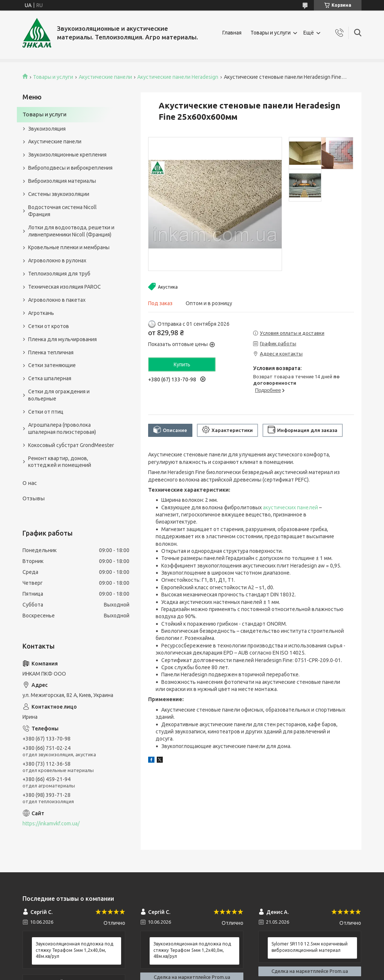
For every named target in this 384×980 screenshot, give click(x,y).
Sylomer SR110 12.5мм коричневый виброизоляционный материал (310, 947)
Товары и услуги (271, 33)
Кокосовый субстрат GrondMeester (71, 445)
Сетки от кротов (49, 326)
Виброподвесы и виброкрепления (70, 168)
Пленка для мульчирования (62, 339)
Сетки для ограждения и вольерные (59, 395)
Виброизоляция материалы (62, 181)
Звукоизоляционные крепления (67, 155)
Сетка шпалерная (50, 378)
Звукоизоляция (47, 129)
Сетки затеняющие (52, 365)
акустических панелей (290, 507)
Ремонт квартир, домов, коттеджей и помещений (60, 462)
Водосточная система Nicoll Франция (62, 211)
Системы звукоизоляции (59, 194)
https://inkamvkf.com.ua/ (51, 823)
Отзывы (34, 498)
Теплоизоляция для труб (59, 274)
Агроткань (41, 313)
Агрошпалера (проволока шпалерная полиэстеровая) (62, 428)
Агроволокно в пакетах (57, 300)
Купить (182, 364)
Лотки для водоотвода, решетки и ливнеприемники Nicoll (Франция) (71, 231)
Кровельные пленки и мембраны (69, 247)
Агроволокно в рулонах (57, 260)
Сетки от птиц (46, 412)
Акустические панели (105, 77)
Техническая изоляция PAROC (64, 287)
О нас (30, 483)
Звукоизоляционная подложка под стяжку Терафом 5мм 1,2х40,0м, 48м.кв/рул (74, 950)
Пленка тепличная (51, 352)
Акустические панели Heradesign (178, 77)
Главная (232, 33)
